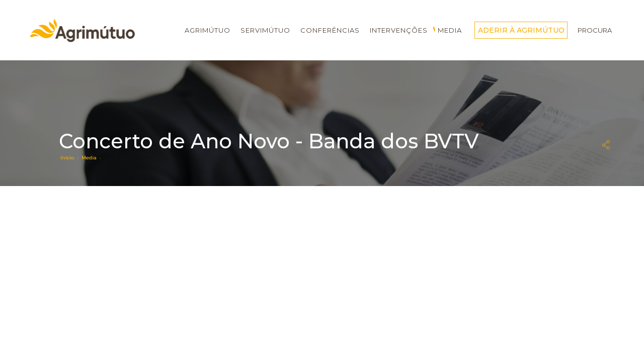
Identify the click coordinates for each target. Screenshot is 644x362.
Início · (71, 158)
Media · (93, 158)
